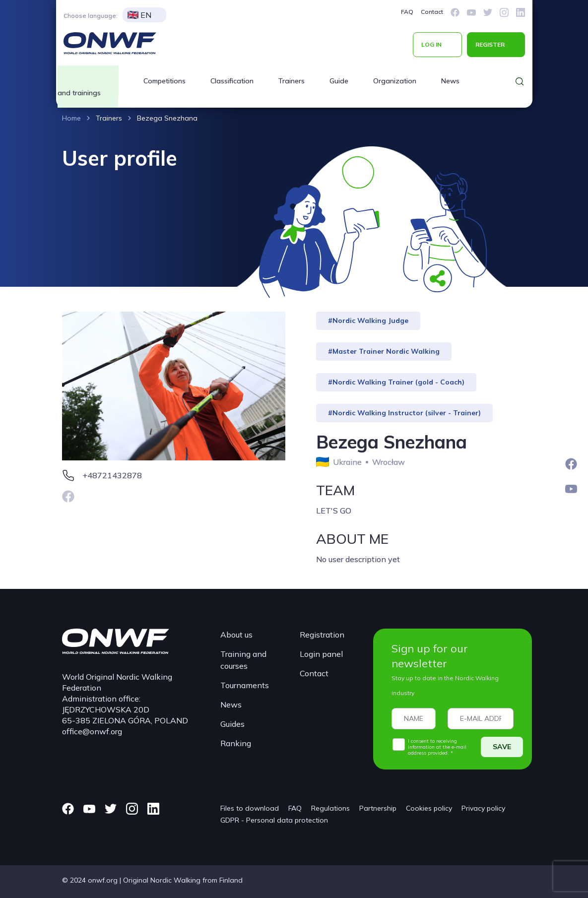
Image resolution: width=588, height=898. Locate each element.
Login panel (321, 654)
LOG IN (431, 44)
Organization (395, 81)
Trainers (292, 81)
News (450, 81)
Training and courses (243, 660)
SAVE (502, 747)
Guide (339, 81)
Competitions (164, 81)
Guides (232, 724)
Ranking (236, 743)
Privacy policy (483, 808)
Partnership (378, 808)
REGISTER (490, 44)
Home (71, 118)
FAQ (407, 12)
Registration (322, 635)
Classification (232, 81)
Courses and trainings (88, 87)
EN (139, 15)
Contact (432, 12)
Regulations (330, 808)
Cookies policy (429, 808)
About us (236, 635)
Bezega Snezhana (167, 118)
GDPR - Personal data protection (274, 820)
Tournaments (245, 685)
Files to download (250, 808)
